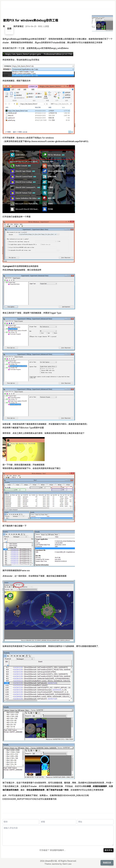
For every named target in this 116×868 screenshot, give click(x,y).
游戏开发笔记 (17, 26)
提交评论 (108, 850)
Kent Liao (67, 864)
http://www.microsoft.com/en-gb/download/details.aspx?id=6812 (57, 141)
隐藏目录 (107, 863)
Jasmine (55, 864)
